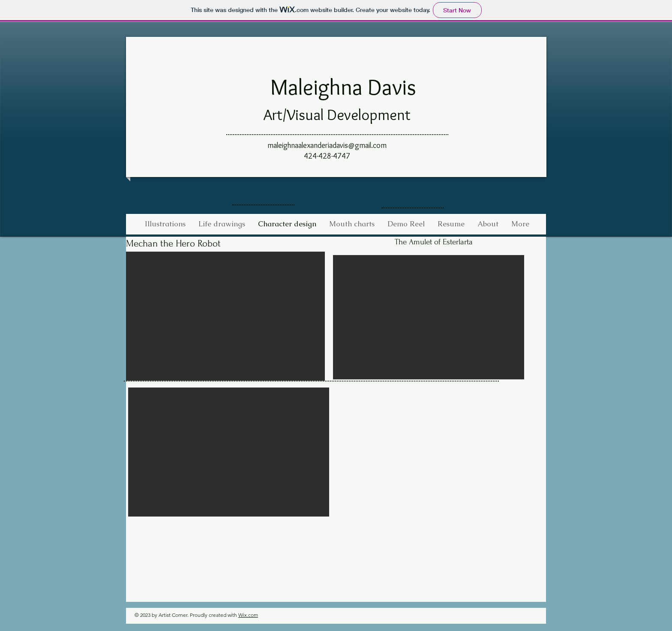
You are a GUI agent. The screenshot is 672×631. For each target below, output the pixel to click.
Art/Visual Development (337, 114)
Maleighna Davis (343, 87)
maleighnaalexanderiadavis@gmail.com (327, 145)
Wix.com (248, 615)
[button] (225, 316)
